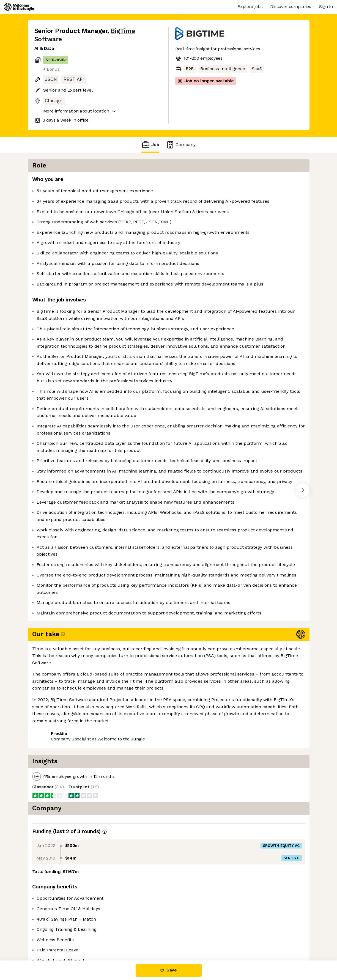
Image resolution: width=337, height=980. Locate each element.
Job (150, 145)
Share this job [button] (50, 937)
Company (181, 145)
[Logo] (19, 7)
